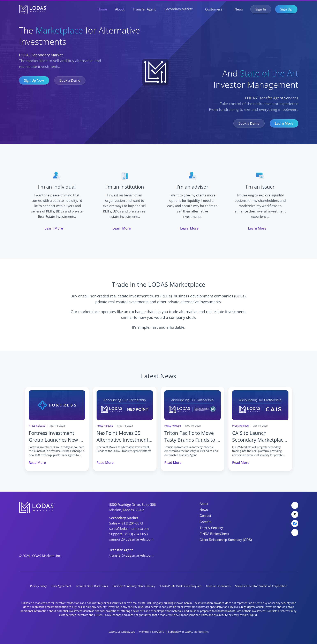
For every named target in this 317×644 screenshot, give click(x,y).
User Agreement (61, 586)
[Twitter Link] (295, 514)
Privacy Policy (39, 586)
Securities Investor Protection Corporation (261, 586)
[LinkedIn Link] (295, 505)
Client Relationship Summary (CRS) (226, 540)
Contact (205, 516)
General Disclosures (218, 586)
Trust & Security (211, 528)
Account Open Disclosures (92, 586)
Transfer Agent (144, 9)
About (120, 9)
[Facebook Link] (295, 523)
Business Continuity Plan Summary (134, 586)
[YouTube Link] (295, 533)
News (239, 9)
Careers (206, 522)
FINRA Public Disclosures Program (181, 586)
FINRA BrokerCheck (214, 534)
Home (102, 9)
